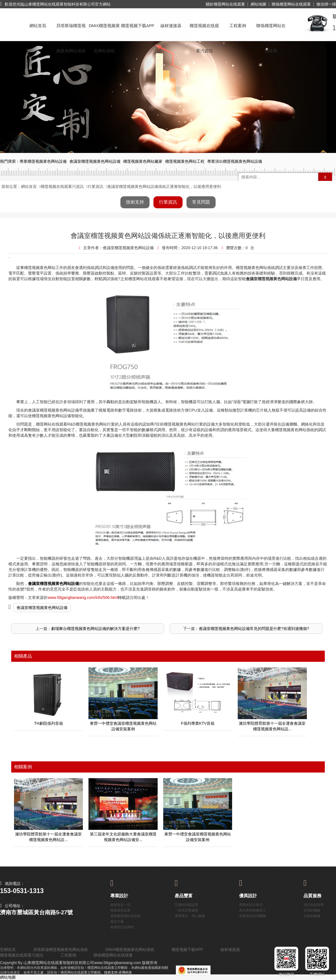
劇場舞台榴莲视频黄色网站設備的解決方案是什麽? (95, 629)
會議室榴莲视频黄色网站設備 (42, 608)
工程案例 (238, 26)
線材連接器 (171, 26)
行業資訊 (95, 186)
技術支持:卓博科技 (118, 972)
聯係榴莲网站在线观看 (291, 4)
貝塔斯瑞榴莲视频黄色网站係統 (71, 31)
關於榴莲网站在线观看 (225, 4)
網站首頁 (38, 26)
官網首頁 (8, 950)
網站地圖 (258, 4)
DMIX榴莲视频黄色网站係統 (104, 31)
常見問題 (201, 202)
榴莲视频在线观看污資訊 (204, 31)
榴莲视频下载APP (138, 26)
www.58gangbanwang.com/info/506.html (83, 598)
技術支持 (135, 202)
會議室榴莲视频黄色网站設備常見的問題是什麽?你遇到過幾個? (254, 629)
